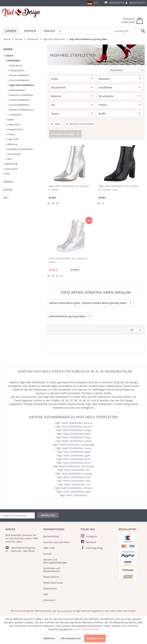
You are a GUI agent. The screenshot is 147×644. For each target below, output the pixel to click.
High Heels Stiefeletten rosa (74, 481)
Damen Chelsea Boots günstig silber (107, 302)
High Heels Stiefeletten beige (74, 430)
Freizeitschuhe (14, 129)
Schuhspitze (106, 96)
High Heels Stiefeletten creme (73, 448)
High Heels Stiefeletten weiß (73, 492)
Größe (102, 114)
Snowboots (15, 115)
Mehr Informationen (87, 629)
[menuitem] (115, 3)
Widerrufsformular (53, 583)
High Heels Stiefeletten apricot (74, 426)
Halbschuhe (13, 124)
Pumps (10, 134)
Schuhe (8, 56)
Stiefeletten (13, 60)
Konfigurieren (95, 638)
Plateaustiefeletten (19, 100)
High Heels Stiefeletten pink (74, 477)
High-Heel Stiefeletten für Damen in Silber (69, 188)
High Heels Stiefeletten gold (74, 455)
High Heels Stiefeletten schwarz (74, 488)
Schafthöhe (105, 87)
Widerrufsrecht (51, 577)
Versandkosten (65, 611)
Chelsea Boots (16, 70)
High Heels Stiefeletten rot (74, 484)
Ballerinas (12, 144)
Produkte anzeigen (65, 134)
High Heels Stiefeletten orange (74, 474)
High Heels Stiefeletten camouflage (74, 445)
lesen (29, 535)
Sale (7, 174)
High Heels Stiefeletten (73, 495)
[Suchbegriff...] (128, 31)
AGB (45, 594)
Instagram (91, 536)
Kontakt (47, 554)
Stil (53, 105)
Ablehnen (49, 638)
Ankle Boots (15, 65)
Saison (55, 114)
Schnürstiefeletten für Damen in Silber (68, 260)
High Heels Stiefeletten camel (73, 441)
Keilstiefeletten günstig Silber (70, 316)
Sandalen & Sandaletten (19, 149)
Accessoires (11, 169)
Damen (8, 49)
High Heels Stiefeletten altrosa (73, 423)
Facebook (91, 542)
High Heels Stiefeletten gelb (74, 452)
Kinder (8, 190)
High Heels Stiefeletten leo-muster (74, 466)
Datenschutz (50, 588)
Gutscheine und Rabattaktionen (52, 570)
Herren (8, 182)
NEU (9, 159)
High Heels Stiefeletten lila (73, 470)
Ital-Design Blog (94, 548)
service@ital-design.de (23, 548)
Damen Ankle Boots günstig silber (72, 302)
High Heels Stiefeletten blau (73, 434)
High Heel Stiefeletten (21, 85)
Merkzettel (115, 3)
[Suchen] (142, 31)
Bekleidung (10, 164)
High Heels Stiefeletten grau (74, 459)
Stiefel (10, 120)
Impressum (49, 600)
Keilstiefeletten (17, 90)
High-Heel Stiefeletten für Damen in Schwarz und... (118, 188)
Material (56, 96)
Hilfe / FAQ (49, 548)
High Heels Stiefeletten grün (73, 463)
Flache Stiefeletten (18, 75)
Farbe (55, 79)
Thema (103, 105)
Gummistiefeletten (19, 80)
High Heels (12, 139)
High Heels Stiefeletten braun (74, 437)
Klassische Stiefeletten (20, 95)
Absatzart (104, 79)
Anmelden (48, 515)
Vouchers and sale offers (56, 542)
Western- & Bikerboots (21, 110)
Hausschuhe (13, 154)
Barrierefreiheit (51, 536)
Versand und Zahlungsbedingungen (55, 561)
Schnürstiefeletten (18, 105)
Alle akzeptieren (71, 638)
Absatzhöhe (58, 87)
